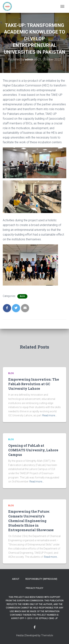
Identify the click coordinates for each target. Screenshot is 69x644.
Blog (22, 296)
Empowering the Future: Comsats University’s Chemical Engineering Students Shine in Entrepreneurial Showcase (31, 521)
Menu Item (35, 627)
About (16, 579)
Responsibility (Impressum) (41, 579)
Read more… (49, 415)
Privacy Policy (34, 588)
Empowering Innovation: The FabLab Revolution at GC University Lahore (34, 384)
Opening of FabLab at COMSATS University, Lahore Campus (33, 450)
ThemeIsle (47, 635)
